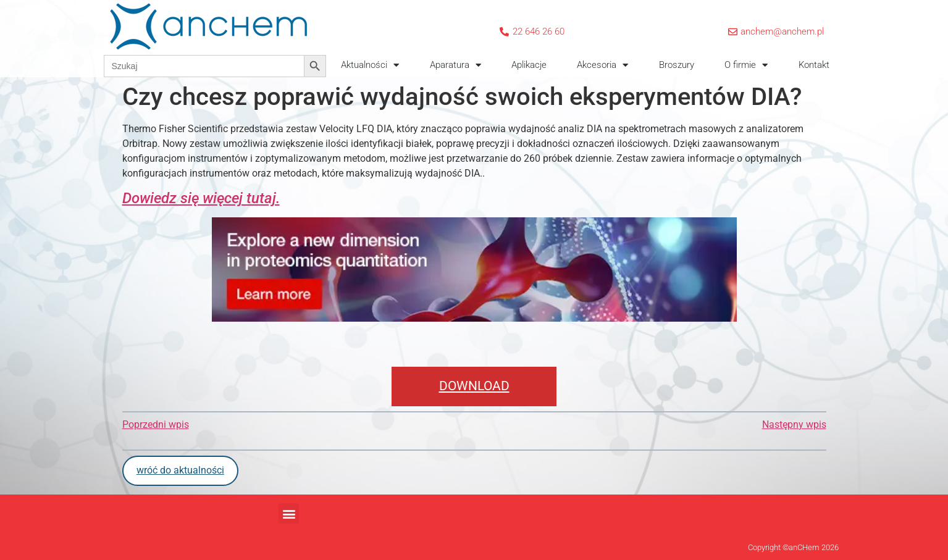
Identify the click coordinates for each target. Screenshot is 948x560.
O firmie (746, 65)
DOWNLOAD (474, 386)
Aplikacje (529, 65)
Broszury (677, 65)
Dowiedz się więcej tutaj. (201, 198)
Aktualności (370, 65)
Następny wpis (794, 424)
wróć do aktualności (180, 470)
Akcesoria (602, 65)
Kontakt (814, 65)
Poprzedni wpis (156, 424)
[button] (289, 513)
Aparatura (455, 65)
